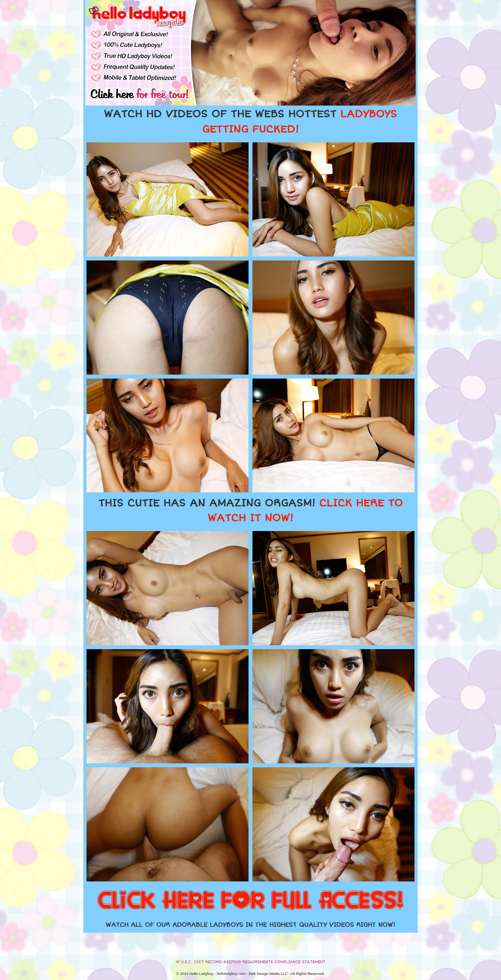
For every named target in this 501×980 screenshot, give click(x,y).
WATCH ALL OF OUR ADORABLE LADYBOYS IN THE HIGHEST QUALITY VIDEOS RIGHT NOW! (250, 925)
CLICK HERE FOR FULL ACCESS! (250, 901)
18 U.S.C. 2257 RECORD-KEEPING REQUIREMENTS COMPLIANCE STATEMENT (250, 962)
